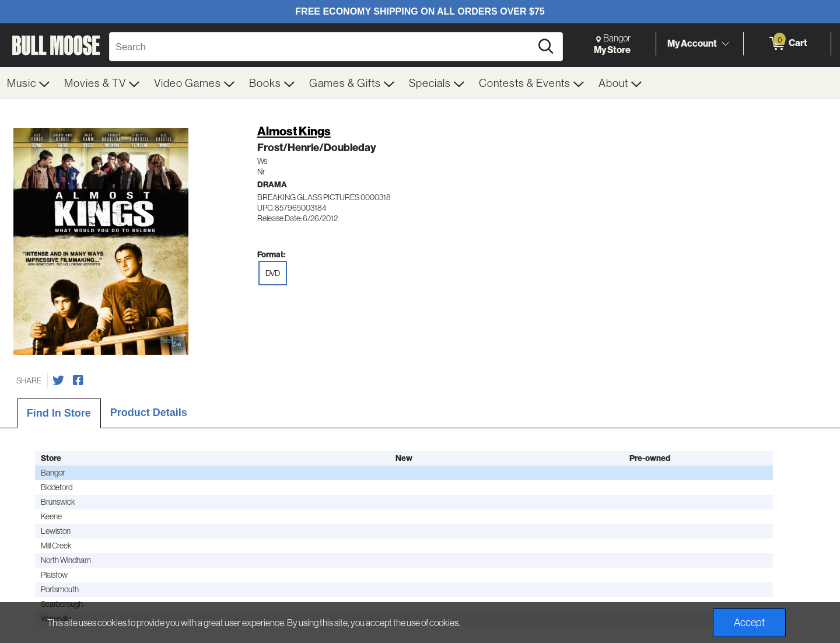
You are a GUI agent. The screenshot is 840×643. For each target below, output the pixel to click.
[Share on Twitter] (58, 380)
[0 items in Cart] (787, 44)
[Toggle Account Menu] (725, 44)
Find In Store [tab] (59, 413)
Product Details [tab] (149, 413)
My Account (692, 43)
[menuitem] (29, 83)
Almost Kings (294, 131)
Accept (749, 622)
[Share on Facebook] (78, 380)
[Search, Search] (322, 47)
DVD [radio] (273, 273)
